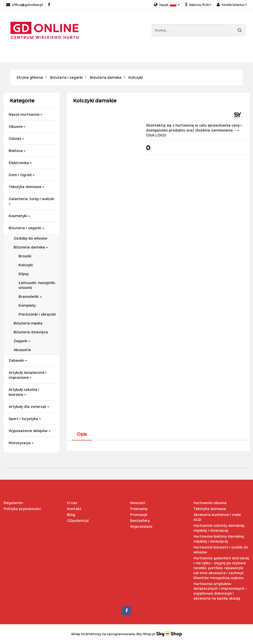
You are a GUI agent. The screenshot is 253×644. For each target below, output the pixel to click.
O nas (72, 503)
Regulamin (13, 503)
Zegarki (22, 341)
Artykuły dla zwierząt (29, 407)
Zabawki (18, 360)
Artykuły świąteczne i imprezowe (28, 375)
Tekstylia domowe (26, 187)
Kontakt (74, 509)
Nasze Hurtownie (26, 114)
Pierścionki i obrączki (37, 314)
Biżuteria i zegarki (26, 228)
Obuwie (17, 126)
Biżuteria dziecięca (31, 332)
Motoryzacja (21, 443)
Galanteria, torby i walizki (31, 201)
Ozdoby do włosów (31, 238)
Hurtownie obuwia (210, 503)
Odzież (16, 139)
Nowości (138, 503)
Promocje (139, 515)
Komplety (27, 305)
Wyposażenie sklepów (30, 431)
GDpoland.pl (78, 521)
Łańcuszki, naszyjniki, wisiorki (37, 285)
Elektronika (20, 163)
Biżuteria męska (28, 323)
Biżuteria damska (31, 247)
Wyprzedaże (141, 526)
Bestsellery (140, 521)
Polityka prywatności (22, 509)
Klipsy (24, 274)
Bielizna (17, 151)
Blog (71, 515)
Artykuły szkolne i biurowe (24, 392)
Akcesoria (22, 350)
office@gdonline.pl (25, 5)
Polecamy (139, 509)
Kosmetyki (19, 216)
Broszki (25, 256)
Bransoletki (30, 296)
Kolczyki (26, 265)
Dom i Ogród (22, 175)
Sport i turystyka (25, 419)
